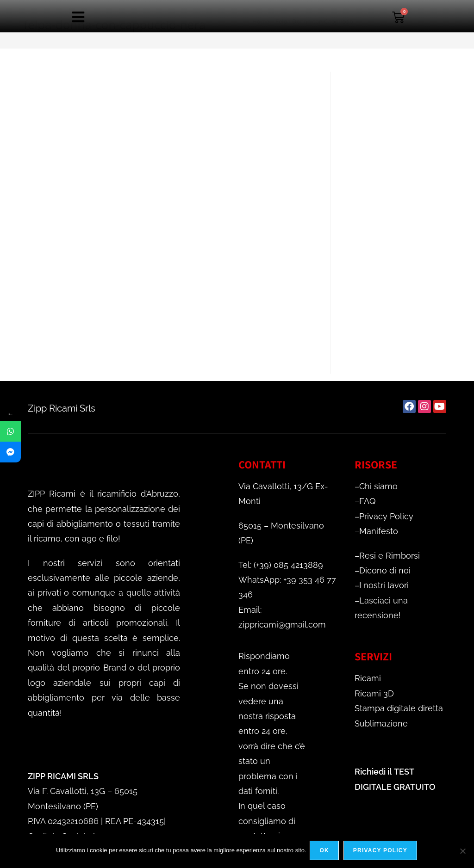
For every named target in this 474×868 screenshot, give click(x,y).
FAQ (367, 501)
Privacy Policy (386, 516)
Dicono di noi (385, 570)
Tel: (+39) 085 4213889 (281, 565)
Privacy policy (381, 851)
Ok (325, 851)
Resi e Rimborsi (390, 556)
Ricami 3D (374, 693)
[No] (462, 851)
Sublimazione (381, 723)
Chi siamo (378, 486)
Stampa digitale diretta (399, 708)
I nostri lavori (384, 585)
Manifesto (379, 531)
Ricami (368, 678)
